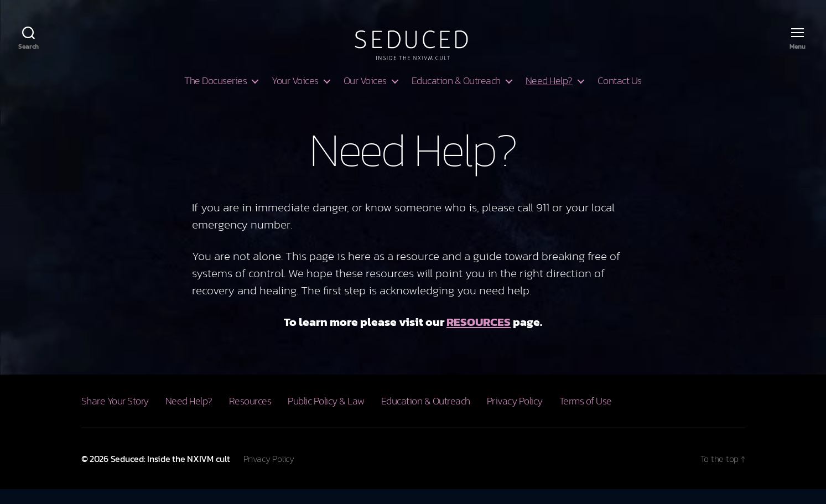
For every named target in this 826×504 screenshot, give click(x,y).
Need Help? (549, 96)
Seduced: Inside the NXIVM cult (170, 474)
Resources (250, 416)
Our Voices (365, 96)
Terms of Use (586, 416)
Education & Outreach (456, 96)
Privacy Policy (515, 416)
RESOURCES (479, 337)
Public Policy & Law (326, 416)
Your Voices (295, 96)
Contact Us (620, 96)
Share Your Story (115, 416)
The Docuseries (215, 96)
